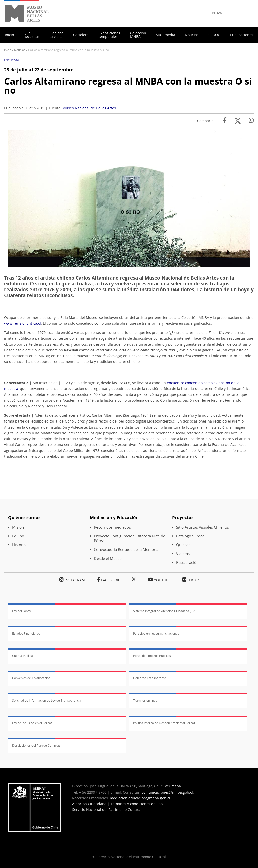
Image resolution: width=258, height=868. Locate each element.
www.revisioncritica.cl (22, 323)
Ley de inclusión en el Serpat (32, 723)
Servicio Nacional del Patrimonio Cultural (107, 810)
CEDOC (214, 35)
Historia (19, 545)
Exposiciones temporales (109, 35)
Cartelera (81, 35)
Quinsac (183, 545)
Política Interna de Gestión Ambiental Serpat (164, 723)
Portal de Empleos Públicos (152, 656)
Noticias (192, 35)
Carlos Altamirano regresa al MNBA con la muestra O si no (128, 86)
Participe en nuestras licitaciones (156, 633)
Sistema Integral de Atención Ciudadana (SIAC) (166, 611)
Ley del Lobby (22, 611)
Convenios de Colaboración (31, 678)
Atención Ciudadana (89, 804)
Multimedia (165, 35)
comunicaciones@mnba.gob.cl (167, 792)
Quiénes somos (24, 518)
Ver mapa (173, 786)
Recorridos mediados (112, 527)
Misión (18, 527)
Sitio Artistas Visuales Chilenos (202, 527)
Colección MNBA (138, 35)
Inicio (9, 35)
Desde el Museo (108, 558)
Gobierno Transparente (150, 678)
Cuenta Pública (23, 656)
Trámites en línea (145, 701)
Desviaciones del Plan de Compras (36, 745)
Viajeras (183, 554)
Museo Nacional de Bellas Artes (89, 108)
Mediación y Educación (114, 518)
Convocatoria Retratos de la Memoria (126, 550)
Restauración (187, 562)
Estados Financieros (26, 633)
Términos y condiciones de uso (136, 804)
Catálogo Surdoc (190, 536)
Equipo (18, 536)
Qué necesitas (32, 35)
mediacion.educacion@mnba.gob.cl (140, 798)
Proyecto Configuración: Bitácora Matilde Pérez (130, 538)
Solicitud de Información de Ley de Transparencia (47, 701)
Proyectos (183, 518)
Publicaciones (242, 35)
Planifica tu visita (56, 35)
